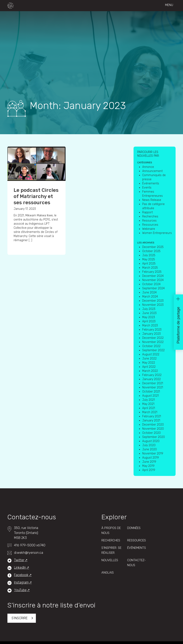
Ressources (150, 225)
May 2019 (148, 466)
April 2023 (149, 321)
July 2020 (149, 445)
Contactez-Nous (136, 563)
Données (134, 528)
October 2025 (151, 251)
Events (147, 188)
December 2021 (153, 383)
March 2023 (150, 326)
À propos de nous (111, 530)
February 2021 (152, 416)
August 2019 (151, 458)
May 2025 (149, 259)
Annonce (148, 167)
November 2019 (153, 454)
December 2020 (153, 425)
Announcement (152, 171)
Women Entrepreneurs (157, 233)
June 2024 (149, 292)
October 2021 (151, 392)
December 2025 (153, 247)
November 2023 (153, 305)
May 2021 (148, 404)
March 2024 (150, 297)
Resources (149, 221)
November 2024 (153, 280)
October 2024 (151, 284)
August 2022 (151, 354)
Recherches (150, 216)
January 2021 (151, 420)
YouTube (20, 590)
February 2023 (152, 330)
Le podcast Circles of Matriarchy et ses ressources (36, 196)
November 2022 (153, 342)
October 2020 (151, 433)
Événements (151, 183)
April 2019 (149, 470)
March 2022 (150, 371)
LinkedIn (20, 568)
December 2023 (153, 301)
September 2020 (154, 437)
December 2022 (153, 338)
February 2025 (152, 272)
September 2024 (153, 288)
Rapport (147, 212)
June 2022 (149, 359)
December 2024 (153, 276)
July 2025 (149, 255)
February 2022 (152, 375)
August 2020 (151, 441)
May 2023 (149, 317)
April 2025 (149, 264)
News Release (152, 200)
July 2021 (148, 400)
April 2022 (149, 367)
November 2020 (153, 429)
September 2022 (153, 350)
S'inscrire (20, 618)
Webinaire (149, 229)
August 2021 (150, 396)
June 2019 (149, 462)
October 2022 (151, 346)
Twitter (19, 560)
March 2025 (150, 268)
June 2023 (149, 313)
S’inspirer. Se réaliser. (111, 550)
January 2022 (151, 379)
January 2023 (151, 334)
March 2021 (150, 412)
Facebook (21, 575)
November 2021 (153, 387)
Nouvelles (110, 560)
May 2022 (149, 363)
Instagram (21, 582)
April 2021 (149, 408)
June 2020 (150, 449)
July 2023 (149, 309)
